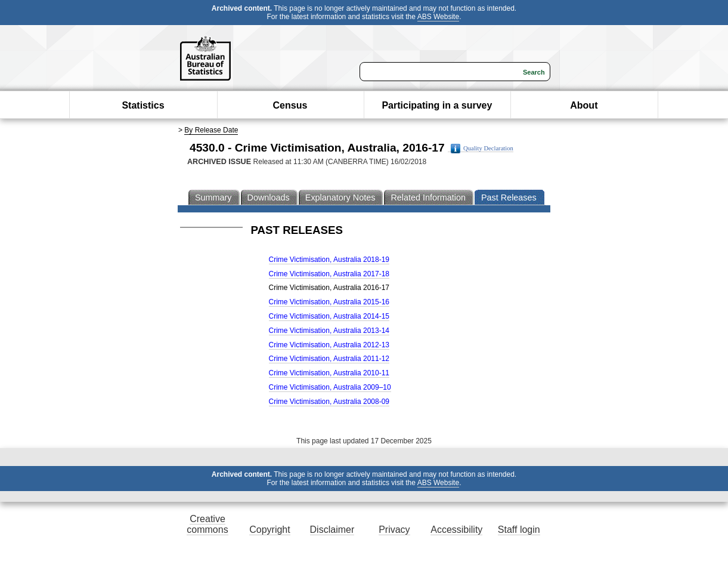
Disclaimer (332, 530)
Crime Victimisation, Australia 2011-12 (329, 359)
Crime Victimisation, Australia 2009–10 (330, 387)
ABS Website (438, 17)
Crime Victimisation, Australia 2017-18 (329, 274)
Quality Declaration (482, 149)
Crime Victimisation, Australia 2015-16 (329, 302)
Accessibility (456, 530)
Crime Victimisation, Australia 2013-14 (329, 331)
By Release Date (211, 130)
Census (290, 105)
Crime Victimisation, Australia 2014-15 (329, 316)
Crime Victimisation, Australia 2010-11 (329, 373)
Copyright (269, 530)
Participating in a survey (437, 105)
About (584, 105)
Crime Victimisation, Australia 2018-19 (329, 260)
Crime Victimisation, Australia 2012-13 (329, 345)
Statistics (143, 105)
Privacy (394, 530)
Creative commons (207, 524)
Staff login (519, 530)
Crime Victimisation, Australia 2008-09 (329, 402)
